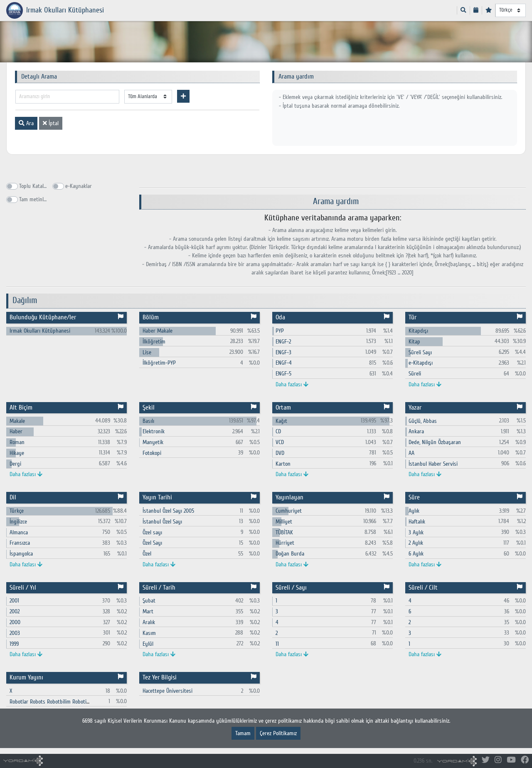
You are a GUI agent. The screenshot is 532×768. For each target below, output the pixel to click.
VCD (280, 442)
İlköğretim (154, 342)
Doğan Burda (290, 554)
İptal (51, 123)
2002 (15, 611)
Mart (148, 611)
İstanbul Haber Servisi (433, 464)
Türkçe (17, 511)
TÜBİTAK (284, 532)
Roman (17, 442)
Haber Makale (158, 331)
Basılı (148, 421)
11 (277, 644)
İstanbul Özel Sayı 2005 (168, 511)
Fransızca (20, 543)
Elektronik (154, 431)
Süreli (415, 374)
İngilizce (18, 522)
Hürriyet (285, 543)
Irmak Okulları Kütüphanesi (40, 331)
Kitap (414, 342)
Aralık (149, 622)
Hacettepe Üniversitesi (167, 691)
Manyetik (153, 442)
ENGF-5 (283, 374)
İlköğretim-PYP (159, 363)
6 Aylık (416, 554)
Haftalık (417, 522)
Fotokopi (152, 453)
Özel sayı (152, 532)
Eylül (148, 644)
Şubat (149, 601)
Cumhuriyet (289, 511)
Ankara (416, 431)
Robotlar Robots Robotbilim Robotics (50, 702)
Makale (17, 421)
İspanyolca (21, 554)
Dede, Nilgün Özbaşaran (435, 442)
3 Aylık (416, 532)
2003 (15, 633)
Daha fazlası (292, 384)
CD (278, 431)
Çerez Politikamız (278, 733)
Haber (16, 431)
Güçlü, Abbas (423, 421)
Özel (147, 554)
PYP (280, 331)
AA (411, 453)
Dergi (15, 464)
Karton (283, 464)
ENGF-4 (284, 363)
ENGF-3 (283, 352)
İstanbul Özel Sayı (162, 522)
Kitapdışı (418, 331)
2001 (14, 601)
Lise (147, 352)
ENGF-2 (283, 342)
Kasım (149, 633)
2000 (15, 622)
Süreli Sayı (420, 352)
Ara (26, 123)
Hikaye (17, 453)
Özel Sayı (152, 543)
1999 (14, 644)
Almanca (19, 532)
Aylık (414, 511)
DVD (280, 453)
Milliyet (284, 522)
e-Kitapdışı (421, 363)
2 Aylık (416, 543)
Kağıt (281, 421)
